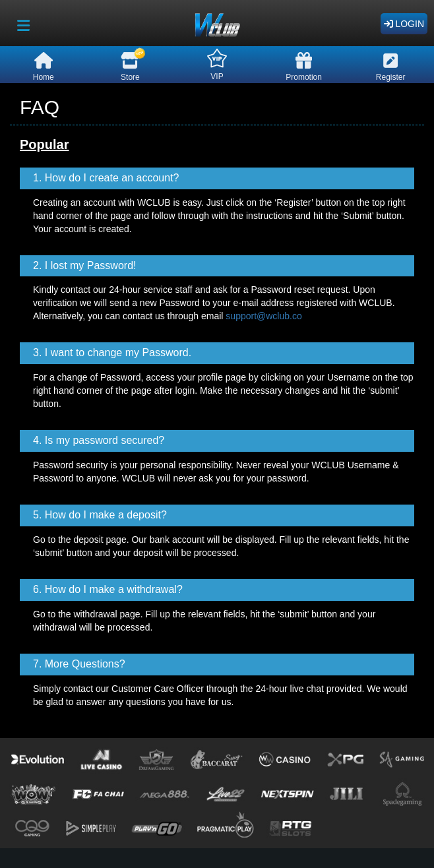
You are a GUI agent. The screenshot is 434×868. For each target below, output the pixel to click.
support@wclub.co (263, 316)
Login (404, 24)
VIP (217, 65)
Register (391, 67)
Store (130, 65)
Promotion (304, 67)
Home (44, 67)
